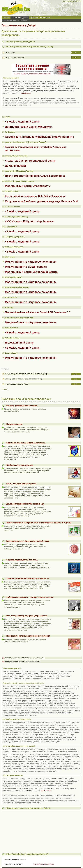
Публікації (34, 18)
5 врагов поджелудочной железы (22, 560)
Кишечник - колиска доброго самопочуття (26, 443)
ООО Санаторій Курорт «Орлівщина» (30, 221)
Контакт (22, 859)
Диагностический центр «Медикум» (29, 127)
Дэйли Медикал (15, 166)
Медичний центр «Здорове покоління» (31, 262)
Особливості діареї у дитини (20, 465)
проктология (46, 791)
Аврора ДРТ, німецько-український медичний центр (40, 137)
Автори (15, 859)
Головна (6, 18)
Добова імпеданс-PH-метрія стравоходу (25, 504)
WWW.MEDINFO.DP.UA (72, 1)
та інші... (5, 389)
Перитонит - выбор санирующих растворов (27, 616)
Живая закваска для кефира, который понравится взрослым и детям (39, 522)
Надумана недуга (14, 424)
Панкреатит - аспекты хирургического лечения (28, 636)
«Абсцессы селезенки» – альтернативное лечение (30, 597)
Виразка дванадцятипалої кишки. (22, 405)
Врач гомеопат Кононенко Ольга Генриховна (35, 176)
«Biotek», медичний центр (22, 122)
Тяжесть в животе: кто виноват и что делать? (28, 578)
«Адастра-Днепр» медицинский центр (30, 161)
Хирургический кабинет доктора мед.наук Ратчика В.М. (42, 201)
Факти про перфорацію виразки (21, 484)
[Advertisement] (41, 830)
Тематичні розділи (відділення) (11, 21)
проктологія (26, 93)
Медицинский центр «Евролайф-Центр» (32, 272)
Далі (76, 52)
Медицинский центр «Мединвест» (28, 186)
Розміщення (45, 18)
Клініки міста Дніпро (20, 18)
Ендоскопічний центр (19, 343)
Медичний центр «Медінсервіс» (26, 267)
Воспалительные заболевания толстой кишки (28, 541)
